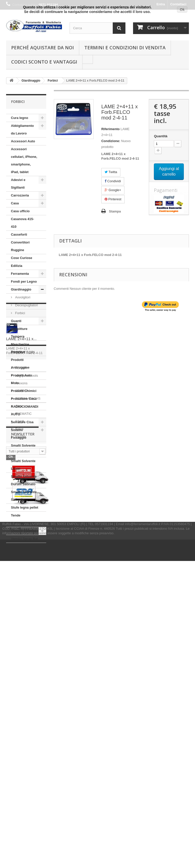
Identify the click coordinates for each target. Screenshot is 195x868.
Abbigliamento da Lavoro (22, 130)
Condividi (113, 181)
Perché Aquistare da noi (43, 48)
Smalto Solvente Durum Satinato (24, 480)
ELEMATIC (23, 681)
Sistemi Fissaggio (19, 434)
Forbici (20, 313)
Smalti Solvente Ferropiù (23, 449)
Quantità (161, 136)
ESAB (19, 689)
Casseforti (19, 234)
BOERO (21, 658)
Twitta (111, 172)
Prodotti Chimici (24, 391)
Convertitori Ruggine (20, 246)
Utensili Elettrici (23, 531)
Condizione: (111, 141)
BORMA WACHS (27, 666)
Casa (15, 203)
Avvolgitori (22, 297)
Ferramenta (20, 274)
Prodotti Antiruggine (20, 364)
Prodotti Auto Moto (21, 379)
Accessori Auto (23, 141)
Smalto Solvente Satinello (24, 496)
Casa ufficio (20, 211)
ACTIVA (21, 636)
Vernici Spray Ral (24, 539)
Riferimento (110, 129)
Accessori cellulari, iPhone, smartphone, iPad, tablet (24, 161)
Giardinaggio (21, 289)
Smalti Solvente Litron (23, 465)
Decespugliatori (26, 305)
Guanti (16, 321)
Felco (19, 697)
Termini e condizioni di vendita (125, 48)
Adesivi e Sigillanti (18, 184)
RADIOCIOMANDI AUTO (25, 410)
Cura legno (20, 118)
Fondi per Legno (24, 281)
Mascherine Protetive (20, 348)
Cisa (18, 674)
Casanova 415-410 (22, 223)
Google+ (113, 190)
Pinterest (113, 199)
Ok (182, 10)
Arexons (21, 651)
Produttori (23, 622)
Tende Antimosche (20, 519)
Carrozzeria (20, 195)
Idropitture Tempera (19, 333)
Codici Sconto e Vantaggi (44, 62)
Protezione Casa (24, 399)
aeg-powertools (26, 643)
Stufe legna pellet (25, 507)
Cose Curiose (22, 258)
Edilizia (17, 266)
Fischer (20, 704)
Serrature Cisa (22, 422)
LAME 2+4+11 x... (21, 587)
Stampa (115, 211)
